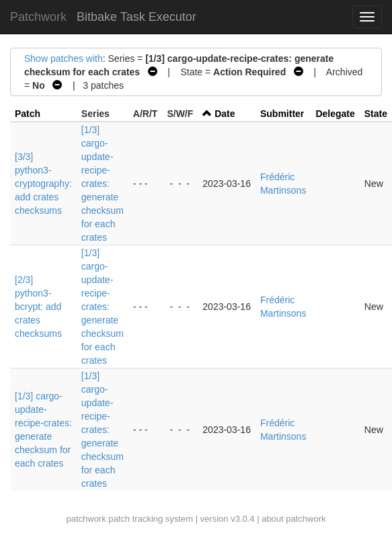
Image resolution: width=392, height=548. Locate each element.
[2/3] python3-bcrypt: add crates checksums (38, 307)
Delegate (335, 114)
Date (225, 114)
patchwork (86, 519)
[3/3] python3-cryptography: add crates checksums (43, 184)
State (376, 114)
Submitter (282, 114)
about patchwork (293, 519)
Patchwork (38, 17)
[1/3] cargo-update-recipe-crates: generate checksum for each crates (103, 184)
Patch (28, 114)
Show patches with (64, 58)
